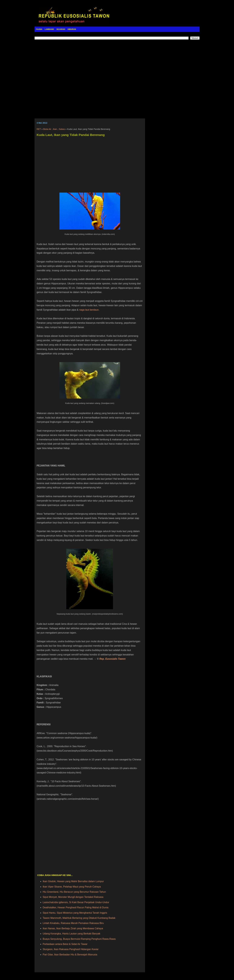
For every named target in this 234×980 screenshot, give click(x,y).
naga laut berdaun (89, 310)
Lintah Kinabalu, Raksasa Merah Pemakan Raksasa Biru (73, 923)
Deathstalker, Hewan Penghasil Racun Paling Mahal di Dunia (76, 907)
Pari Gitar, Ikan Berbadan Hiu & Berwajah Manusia (70, 955)
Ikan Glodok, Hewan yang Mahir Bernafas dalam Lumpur (73, 881)
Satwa (62, 129)
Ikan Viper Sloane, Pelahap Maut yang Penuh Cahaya (72, 887)
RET (39, 129)
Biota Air (47, 129)
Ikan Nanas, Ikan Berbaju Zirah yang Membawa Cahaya (73, 928)
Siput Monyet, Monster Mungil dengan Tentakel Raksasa (73, 897)
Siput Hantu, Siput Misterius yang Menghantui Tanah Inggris (75, 913)
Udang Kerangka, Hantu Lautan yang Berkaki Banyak (72, 934)
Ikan (55, 129)
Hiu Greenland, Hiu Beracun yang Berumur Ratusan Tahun (74, 892)
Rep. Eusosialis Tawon (112, 659)
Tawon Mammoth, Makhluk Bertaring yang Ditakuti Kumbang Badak (79, 918)
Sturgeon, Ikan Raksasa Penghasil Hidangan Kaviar (71, 949)
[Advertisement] (117, 77)
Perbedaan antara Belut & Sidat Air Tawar (65, 944)
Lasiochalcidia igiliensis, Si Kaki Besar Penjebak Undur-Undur (76, 902)
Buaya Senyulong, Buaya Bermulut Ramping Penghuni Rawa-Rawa (79, 939)
